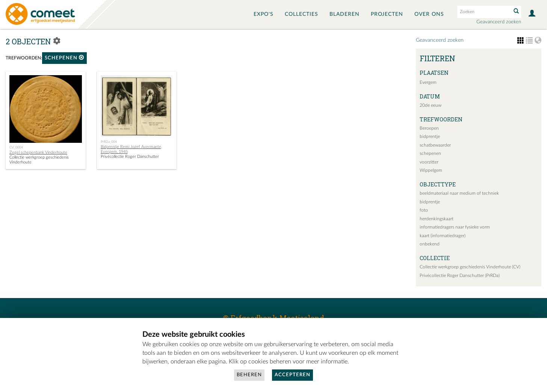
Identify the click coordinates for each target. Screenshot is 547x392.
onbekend (430, 244)
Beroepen (429, 128)
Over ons (429, 14)
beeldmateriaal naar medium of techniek (459, 193)
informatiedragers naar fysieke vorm (455, 227)
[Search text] (484, 12)
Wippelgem (431, 170)
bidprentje (430, 136)
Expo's (264, 14)
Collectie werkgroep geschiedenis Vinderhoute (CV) (470, 267)
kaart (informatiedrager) (443, 236)
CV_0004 (16, 147)
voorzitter (429, 162)
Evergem (428, 82)
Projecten (387, 14)
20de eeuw (431, 105)
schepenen (64, 58)
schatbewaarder (435, 145)
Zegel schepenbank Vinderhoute (38, 152)
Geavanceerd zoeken (499, 22)
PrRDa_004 (109, 142)
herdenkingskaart (437, 219)
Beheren (249, 375)
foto (424, 210)
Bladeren (345, 14)
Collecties (301, 14)
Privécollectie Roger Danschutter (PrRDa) (460, 275)
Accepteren (292, 375)
